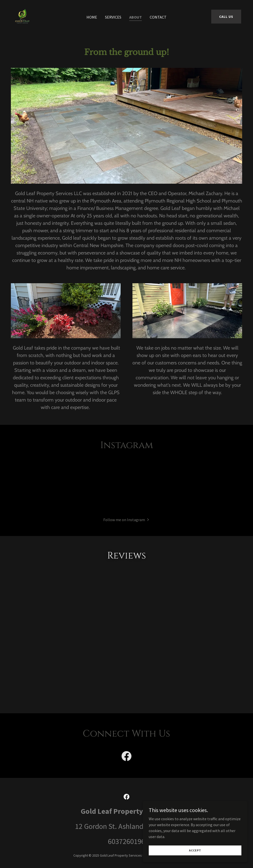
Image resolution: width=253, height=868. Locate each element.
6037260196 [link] (126, 854)
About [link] (136, 17)
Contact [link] (158, 17)
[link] (22, 16)
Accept (198, 850)
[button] (127, 519)
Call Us (226, 17)
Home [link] (92, 17)
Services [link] (113, 17)
